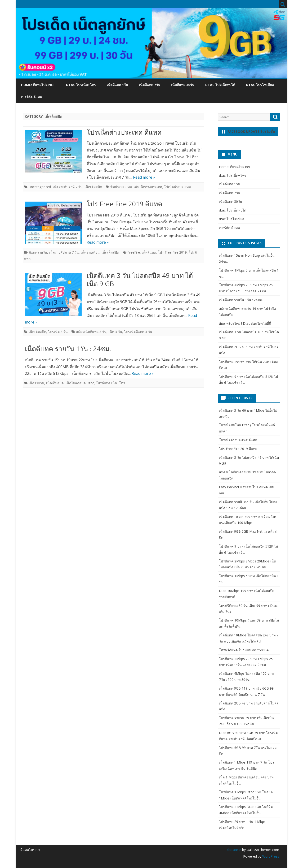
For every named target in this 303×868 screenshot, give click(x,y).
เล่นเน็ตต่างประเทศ (148, 187)
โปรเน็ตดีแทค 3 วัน (138, 332)
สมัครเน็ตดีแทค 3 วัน (91, 332)
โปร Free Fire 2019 (172, 252)
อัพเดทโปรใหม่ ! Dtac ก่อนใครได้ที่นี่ (245, 323)
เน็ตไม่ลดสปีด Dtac (80, 383)
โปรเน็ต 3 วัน (58, 332)
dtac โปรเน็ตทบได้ (220, 85)
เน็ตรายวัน (36, 383)
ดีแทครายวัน (38, 252)
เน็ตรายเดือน (90, 252)
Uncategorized (40, 187)
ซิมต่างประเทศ (121, 187)
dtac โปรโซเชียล (260, 85)
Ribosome (233, 850)
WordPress (270, 856)
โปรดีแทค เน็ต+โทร (110, 383)
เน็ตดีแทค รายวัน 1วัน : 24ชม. (68, 349)
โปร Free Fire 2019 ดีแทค (125, 204)
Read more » (144, 177)
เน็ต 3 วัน (115, 332)
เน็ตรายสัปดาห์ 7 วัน (68, 187)
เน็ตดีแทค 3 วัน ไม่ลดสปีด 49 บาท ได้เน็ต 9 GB (140, 280)
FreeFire (134, 252)
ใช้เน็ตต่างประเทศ (177, 187)
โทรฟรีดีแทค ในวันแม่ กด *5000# (244, 650)
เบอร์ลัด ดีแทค (31, 97)
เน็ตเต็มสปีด (93, 187)
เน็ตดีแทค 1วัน (117, 85)
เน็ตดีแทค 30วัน (183, 85)
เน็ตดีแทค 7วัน (150, 85)
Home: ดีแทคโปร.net (38, 85)
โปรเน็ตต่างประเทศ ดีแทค (124, 132)
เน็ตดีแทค (149, 252)
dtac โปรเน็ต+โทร (81, 85)
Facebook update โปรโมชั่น (251, 132)
